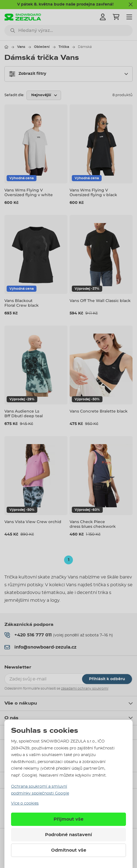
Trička (64, 47)
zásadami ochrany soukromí (85, 688)
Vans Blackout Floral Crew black (22, 303)
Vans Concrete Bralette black (99, 411)
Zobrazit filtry (28, 74)
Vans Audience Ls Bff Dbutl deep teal (24, 413)
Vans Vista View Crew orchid (33, 522)
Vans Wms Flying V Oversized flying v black (93, 192)
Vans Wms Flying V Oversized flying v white (29, 192)
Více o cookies (25, 803)
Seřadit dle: (14, 95)
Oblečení (42, 47)
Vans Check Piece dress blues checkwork (93, 524)
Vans (21, 47)
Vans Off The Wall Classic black (100, 301)
